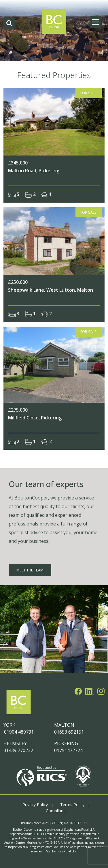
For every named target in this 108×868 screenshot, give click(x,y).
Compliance (57, 811)
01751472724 (68, 750)
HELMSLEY (15, 743)
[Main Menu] (95, 22)
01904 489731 (19, 732)
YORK (9, 725)
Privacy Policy (35, 805)
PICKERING (66, 743)
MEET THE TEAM (30, 570)
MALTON (64, 725)
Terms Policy (72, 805)
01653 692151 (69, 732)
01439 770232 (18, 750)
